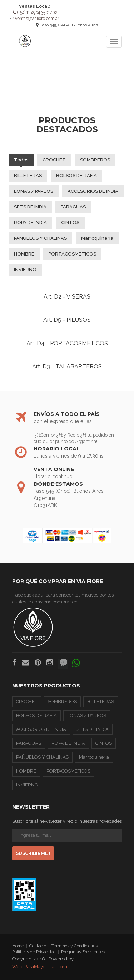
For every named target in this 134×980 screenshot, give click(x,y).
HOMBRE (24, 254)
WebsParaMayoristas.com (40, 967)
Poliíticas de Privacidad (34, 952)
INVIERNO (25, 269)
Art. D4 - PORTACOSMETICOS (67, 343)
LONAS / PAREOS (34, 191)
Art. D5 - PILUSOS (67, 320)
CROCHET (54, 159)
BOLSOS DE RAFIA (76, 175)
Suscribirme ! (33, 853)
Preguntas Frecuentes (83, 952)
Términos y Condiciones (75, 945)
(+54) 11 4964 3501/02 (35, 12)
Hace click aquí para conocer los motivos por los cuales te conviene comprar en (63, 620)
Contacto (38, 945)
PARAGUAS (73, 207)
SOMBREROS (95, 159)
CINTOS (70, 222)
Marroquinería (97, 238)
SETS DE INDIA (30, 207)
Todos (21, 159)
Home (18, 945)
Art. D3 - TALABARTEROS (67, 367)
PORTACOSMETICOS (72, 254)
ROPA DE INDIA (30, 222)
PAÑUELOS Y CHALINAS (40, 238)
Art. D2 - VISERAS (67, 296)
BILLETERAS (28, 175)
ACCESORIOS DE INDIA (93, 191)
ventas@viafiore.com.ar (37, 19)
